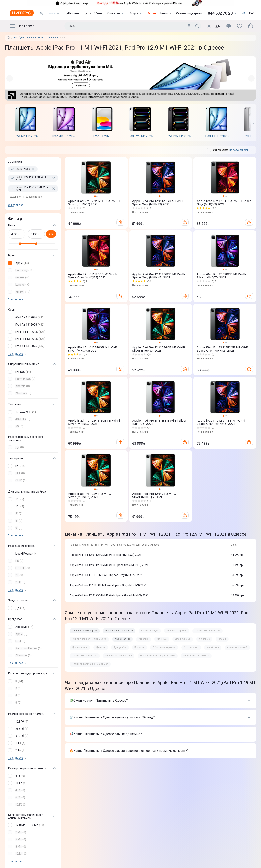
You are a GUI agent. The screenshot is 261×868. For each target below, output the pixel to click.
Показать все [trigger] (15, 300)
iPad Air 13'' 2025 (217, 136)
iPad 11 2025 (102, 136)
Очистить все (16, 205)
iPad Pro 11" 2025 (178, 136)
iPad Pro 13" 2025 (140, 136)
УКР (244, 13)
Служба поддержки (189, 13)
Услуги (136, 13)
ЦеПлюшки (72, 13)
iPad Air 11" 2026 (26, 136)
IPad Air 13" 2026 (64, 136)
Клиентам (116, 13)
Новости (166, 13)
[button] (32, 263)
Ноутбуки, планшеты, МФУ (28, 38)
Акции (152, 13)
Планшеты (53, 38)
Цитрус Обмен (93, 13)
